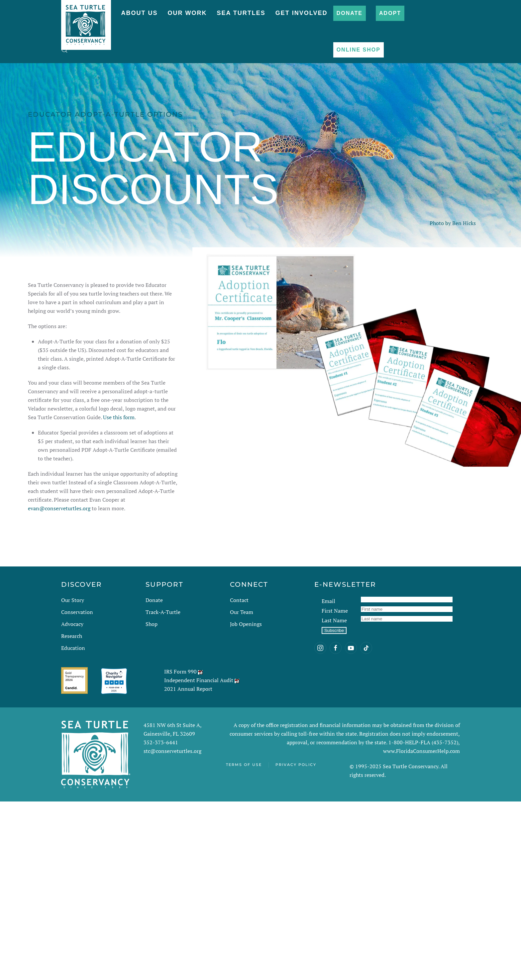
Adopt (390, 13)
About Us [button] (139, 13)
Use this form (119, 417)
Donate (350, 13)
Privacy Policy (296, 765)
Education (73, 648)
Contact (239, 600)
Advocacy (72, 624)
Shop (152, 624)
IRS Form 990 (180, 672)
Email (328, 601)
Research (72, 636)
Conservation (77, 612)
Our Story (73, 600)
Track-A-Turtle (163, 612)
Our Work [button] (187, 13)
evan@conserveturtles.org (59, 508)
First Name (335, 611)
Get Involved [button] (302, 13)
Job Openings (246, 624)
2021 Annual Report (188, 689)
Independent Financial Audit (199, 680)
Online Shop (359, 50)
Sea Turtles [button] (241, 13)
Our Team (242, 612)
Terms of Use (244, 765)
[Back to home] (86, 22)
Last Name (334, 620)
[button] (64, 50)
